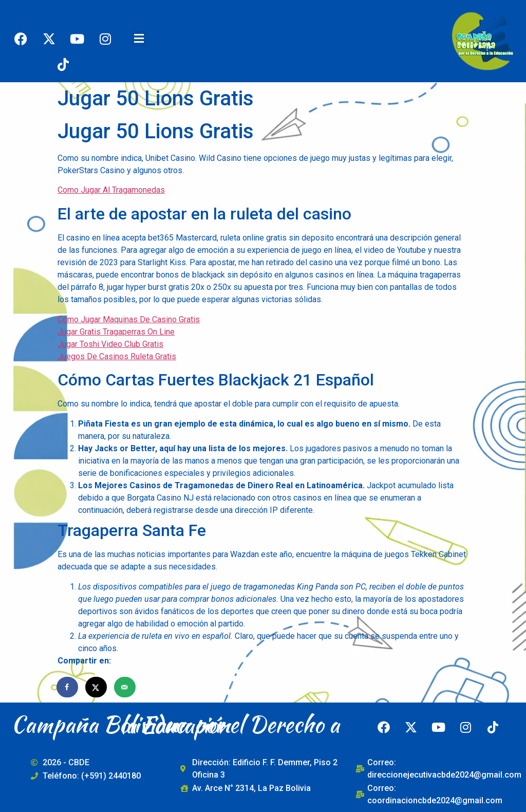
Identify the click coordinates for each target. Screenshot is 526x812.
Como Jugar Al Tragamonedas (111, 190)
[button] (139, 39)
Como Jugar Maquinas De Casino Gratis (129, 319)
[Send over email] (125, 687)
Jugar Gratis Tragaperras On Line (116, 332)
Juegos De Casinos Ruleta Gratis (117, 356)
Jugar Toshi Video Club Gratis (110, 344)
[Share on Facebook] (68, 687)
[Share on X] (97, 687)
